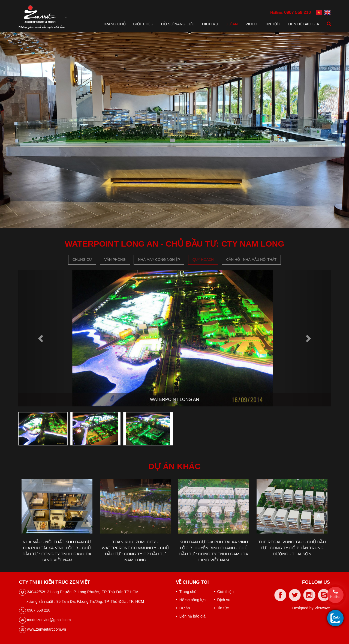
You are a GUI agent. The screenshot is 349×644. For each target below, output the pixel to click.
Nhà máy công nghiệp (159, 260)
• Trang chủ (186, 592)
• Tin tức (221, 608)
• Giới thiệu (224, 592)
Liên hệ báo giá (303, 24)
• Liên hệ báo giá (191, 616)
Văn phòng (115, 260)
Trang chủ (114, 24)
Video (251, 24)
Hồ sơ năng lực (177, 24)
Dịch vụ (210, 24)
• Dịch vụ (222, 600)
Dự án (232, 24)
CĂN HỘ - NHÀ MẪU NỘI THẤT (251, 260)
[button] (41, 338)
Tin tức (273, 24)
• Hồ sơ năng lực (191, 600)
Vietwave (322, 608)
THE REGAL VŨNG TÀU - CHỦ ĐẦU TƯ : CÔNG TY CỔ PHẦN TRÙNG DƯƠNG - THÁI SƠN (292, 548)
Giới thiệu (143, 24)
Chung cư (82, 260)
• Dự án (183, 608)
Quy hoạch (203, 260)
